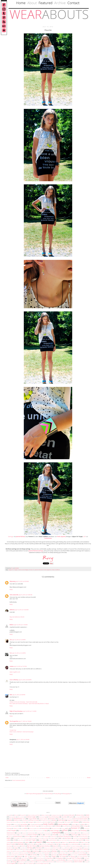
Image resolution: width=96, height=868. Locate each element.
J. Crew (66, 835)
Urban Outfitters (56, 570)
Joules (40, 837)
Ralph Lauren (74, 849)
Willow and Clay (68, 862)
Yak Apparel (21, 863)
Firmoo (63, 828)
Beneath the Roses (67, 819)
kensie (75, 837)
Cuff (84, 537)
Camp (87, 820)
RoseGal (62, 851)
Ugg (9, 860)
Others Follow (56, 848)
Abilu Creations (46, 815)
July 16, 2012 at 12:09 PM (19, 640)
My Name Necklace (45, 846)
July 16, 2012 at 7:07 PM (20, 666)
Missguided (52, 844)
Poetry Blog (58, 794)
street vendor (11, 857)
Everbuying (32, 828)
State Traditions (74, 855)
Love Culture (43, 840)
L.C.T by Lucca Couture (24, 838)
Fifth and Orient (55, 828)
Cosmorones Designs (23, 570)
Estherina (12, 610)
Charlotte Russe (39, 822)
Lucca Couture (73, 840)
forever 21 (32, 570)
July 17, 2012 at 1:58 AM (25, 721)
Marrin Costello (11, 844)
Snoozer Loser (24, 855)
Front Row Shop (22, 831)
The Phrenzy (72, 857)
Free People (12, 831)
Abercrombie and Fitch (34, 815)
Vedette (55, 860)
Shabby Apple (24, 853)
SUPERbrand (35, 857)
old (25, 848)
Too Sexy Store (49, 858)
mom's (82, 844)
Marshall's (21, 844)
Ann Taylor (77, 817)
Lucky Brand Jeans (18, 842)
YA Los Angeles (11, 863)
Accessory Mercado (69, 815)
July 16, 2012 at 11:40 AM (21, 625)
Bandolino (52, 819)
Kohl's (9, 838)
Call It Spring (62, 820)
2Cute (8, 815)
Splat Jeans (54, 855)
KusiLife (16, 838)
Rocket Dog (36, 851)
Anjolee (71, 817)
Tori (11, 653)
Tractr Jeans (87, 858)
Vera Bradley (62, 860)
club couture (68, 822)
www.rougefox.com (15, 672)
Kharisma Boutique (83, 837)
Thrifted (17, 858)
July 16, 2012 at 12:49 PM (19, 653)
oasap (16, 848)
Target (54, 856)
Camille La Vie (81, 820)
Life (62, 838)
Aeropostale (13, 817)
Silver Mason (63, 853)
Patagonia (86, 848)
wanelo (28, 862)
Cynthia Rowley (38, 824)
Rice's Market (27, 851)
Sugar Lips (27, 857)
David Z (74, 824)
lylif (33, 842)
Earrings (11, 537)
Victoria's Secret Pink (79, 860)
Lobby (8, 840)
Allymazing (13, 581)
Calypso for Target (13, 570)
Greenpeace (39, 833)
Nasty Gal (55, 846)
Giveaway (83, 831)
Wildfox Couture (59, 862)
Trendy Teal (13, 730)
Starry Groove (63, 855)
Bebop (60, 819)
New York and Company (74, 846)
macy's (39, 842)
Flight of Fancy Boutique (16, 711)
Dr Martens (58, 826)
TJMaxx (31, 858)
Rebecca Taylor (10, 851)
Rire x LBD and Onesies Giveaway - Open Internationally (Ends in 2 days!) (29, 704)
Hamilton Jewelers (47, 833)
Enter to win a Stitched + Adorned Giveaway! (22, 732)
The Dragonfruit (14, 721)
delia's (83, 824)
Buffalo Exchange (35, 820)
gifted (65, 830)
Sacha (76, 851)
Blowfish (9, 820)
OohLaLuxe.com (48, 848)
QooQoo (54, 849)
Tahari (47, 857)
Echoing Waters (76, 826)
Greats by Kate (31, 833)
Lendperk (53, 838)
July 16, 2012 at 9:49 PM (19, 695)
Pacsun (63, 848)
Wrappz (86, 862)
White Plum (40, 862)
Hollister (79, 833)
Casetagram (31, 822)
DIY (17, 826)
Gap (46, 831)
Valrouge (32, 860)
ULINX (13, 860)
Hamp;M (56, 833)
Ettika (26, 828)
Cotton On (16, 825)
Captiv (24, 822)
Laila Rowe (33, 838)
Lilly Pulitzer (68, 838)
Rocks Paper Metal (46, 851)
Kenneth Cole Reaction (64, 837)
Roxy (66, 851)
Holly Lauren (85, 833)
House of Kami (32, 835)
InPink (54, 835)
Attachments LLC (19, 819)
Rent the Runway (18, 851)
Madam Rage (50, 842)
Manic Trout (65, 842)
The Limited (63, 857)
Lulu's (27, 842)
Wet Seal (33, 862)
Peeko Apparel (61, 537)
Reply (11, 589)
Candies (20, 822)
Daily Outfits (49, 824)
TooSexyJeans (59, 858)
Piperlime (24, 850)
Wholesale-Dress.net (49, 862)
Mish (11, 695)
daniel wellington (63, 824)
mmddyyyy (63, 844)
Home (48, 778)
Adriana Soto (80, 815)
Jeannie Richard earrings (36, 551)
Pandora (68, 848)
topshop (68, 858)
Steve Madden (83, 855)
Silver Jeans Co (55, 853)
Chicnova (52, 822)
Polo (29, 849)
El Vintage (85, 826)
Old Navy (30, 848)
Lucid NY (81, 840)
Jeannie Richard (20, 537)
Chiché (46, 822)
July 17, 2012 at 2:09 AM (23, 740)
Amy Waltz (64, 817)
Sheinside (31, 853)
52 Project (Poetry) (47, 794)
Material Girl (31, 844)
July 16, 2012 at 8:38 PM (25, 680)
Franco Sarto (87, 828)
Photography (66, 794)
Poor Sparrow (35, 849)
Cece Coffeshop (14, 680)
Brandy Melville (25, 820)
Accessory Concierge (56, 815)
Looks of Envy (21, 840)
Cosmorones (48, 538)
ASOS (10, 819)
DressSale (65, 826)
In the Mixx (48, 835)
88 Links (16, 815)
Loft (14, 840)
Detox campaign (11, 826)
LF (58, 838)
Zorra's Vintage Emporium (42, 863)
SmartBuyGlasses (15, 855)
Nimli (87, 846)
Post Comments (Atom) (19, 780)
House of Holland (23, 835)
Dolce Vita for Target (34, 826)
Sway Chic (41, 857)
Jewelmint (27, 837)
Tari (11, 640)
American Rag (43, 817)
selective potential (15, 853)
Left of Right (46, 838)
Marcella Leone (75, 842)
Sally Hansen (81, 851)
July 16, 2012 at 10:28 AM (22, 610)
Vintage (15, 862)
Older (7, 778)
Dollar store (43, 826)
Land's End (39, 838)
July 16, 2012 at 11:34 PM (30, 711)
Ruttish (71, 851)
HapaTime (66, 833)
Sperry (47, 855)
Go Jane (19, 833)
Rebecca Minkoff (84, 849)
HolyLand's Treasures (12, 835)
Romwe (54, 851)
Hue (42, 835)
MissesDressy (44, 844)
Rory (12, 568)
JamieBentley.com (85, 835)
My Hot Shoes (32, 846)
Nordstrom (10, 848)
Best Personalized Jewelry (80, 819)
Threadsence (10, 858)
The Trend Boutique (83, 857)
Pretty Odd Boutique (45, 850)
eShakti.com (16, 828)
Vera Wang (70, 860)
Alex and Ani (21, 817)
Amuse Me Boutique (54, 817)
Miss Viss (37, 844)
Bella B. (12, 625)
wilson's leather (78, 862)
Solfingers (41, 855)
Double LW (50, 826)
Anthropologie (85, 817)
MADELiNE (58, 842)
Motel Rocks (16, 846)
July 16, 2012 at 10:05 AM (26, 595)
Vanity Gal (49, 860)
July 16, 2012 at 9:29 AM (22, 581)
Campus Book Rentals (12, 822)
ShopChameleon (39, 853)
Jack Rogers (75, 835)
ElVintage (9, 828)
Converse (76, 822)
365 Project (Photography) (33, 794)
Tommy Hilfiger (40, 858)
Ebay (69, 826)
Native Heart (63, 846)
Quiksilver (60, 850)
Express (38, 828)
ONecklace (39, 848)
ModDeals (76, 844)
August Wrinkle (33, 819)
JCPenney (10, 837)
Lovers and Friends (63, 840)
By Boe (54, 820)
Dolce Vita (24, 826)
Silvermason (70, 853)
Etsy (22, 828)
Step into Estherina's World (17, 617)
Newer (89, 778)
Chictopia (60, 822)
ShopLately (46, 853)
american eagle (31, 817)
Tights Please (24, 858)
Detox (88, 825)
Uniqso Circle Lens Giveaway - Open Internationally (23, 702)
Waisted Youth (22, 862)
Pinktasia (18, 850)
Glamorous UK (11, 833)
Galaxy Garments (39, 831)
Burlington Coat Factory (46, 820)
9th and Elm (23, 815)
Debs (79, 825)
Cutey (31, 825)
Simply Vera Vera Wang (80, 853)
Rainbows (66, 849)
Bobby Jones (17, 820)
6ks (12, 815)
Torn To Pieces (76, 858)
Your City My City (30, 863)
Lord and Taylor (31, 840)
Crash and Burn (24, 824)
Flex (68, 828)
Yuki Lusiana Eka (14, 595)
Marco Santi (85, 842)
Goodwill (24, 833)
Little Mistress (76, 838)
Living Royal (84, 838)
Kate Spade (45, 837)
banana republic (43, 819)
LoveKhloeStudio (53, 840)
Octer (21, 848)
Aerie (88, 815)
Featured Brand (45, 828)
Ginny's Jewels (75, 831)
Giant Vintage (55, 831)
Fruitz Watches (30, 831)
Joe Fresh (34, 837)
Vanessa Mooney (40, 860)
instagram (60, 835)
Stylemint (20, 857)
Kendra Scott (53, 837)
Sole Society (33, 855)
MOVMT (23, 846)
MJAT (58, 844)
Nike (83, 846)
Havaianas (72, 833)
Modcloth (70, 844)
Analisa (12, 666)
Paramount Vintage (77, 848)
